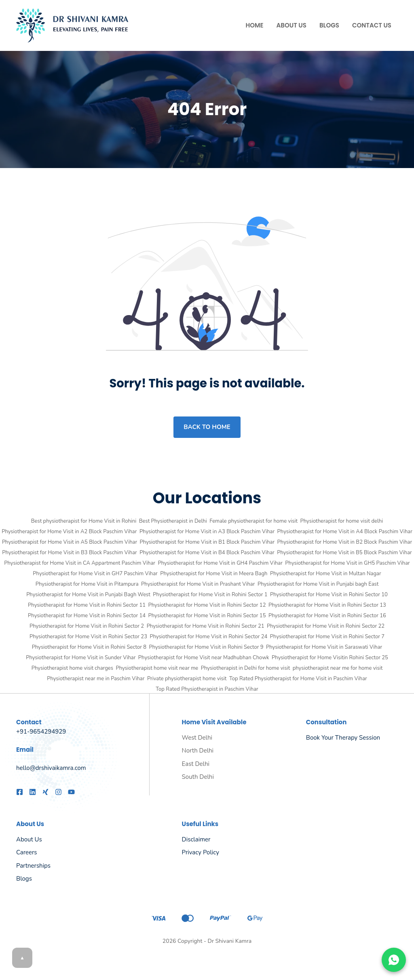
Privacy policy (201, 852)
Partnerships (33, 866)
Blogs (329, 25)
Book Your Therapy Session (343, 738)
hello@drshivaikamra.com (51, 768)
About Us (291, 25)
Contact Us (372, 25)
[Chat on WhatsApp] (394, 960)
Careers (27, 852)
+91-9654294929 (41, 732)
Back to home (207, 427)
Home (255, 25)
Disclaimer (196, 839)
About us (29, 839)
